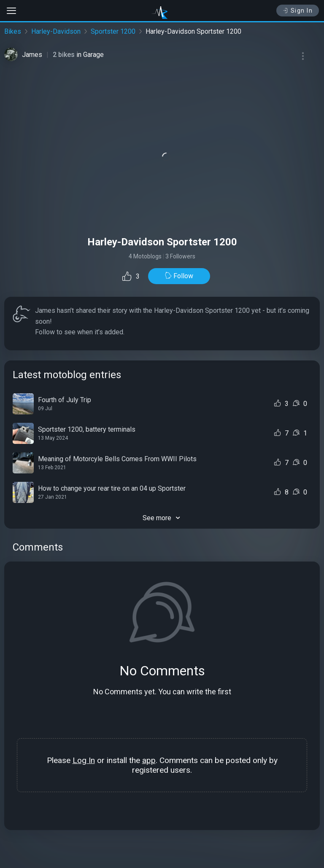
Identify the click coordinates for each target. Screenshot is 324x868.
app (149, 760)
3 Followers (180, 256)
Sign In (298, 11)
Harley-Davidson (56, 31)
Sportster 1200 (113, 31)
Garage (93, 55)
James (32, 55)
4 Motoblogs (145, 256)
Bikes (13, 31)
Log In (84, 760)
